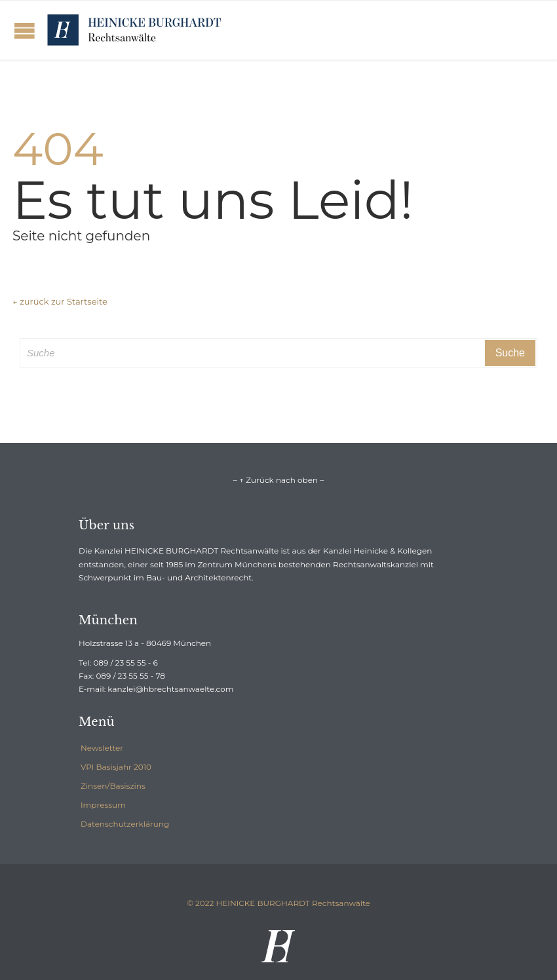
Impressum (103, 805)
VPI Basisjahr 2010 (116, 767)
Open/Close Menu (25, 30)
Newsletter (102, 748)
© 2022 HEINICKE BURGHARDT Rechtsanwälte (278, 903)
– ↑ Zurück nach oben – (278, 480)
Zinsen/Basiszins (113, 786)
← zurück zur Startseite (60, 301)
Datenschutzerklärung (125, 824)
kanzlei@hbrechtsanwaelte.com (170, 689)
